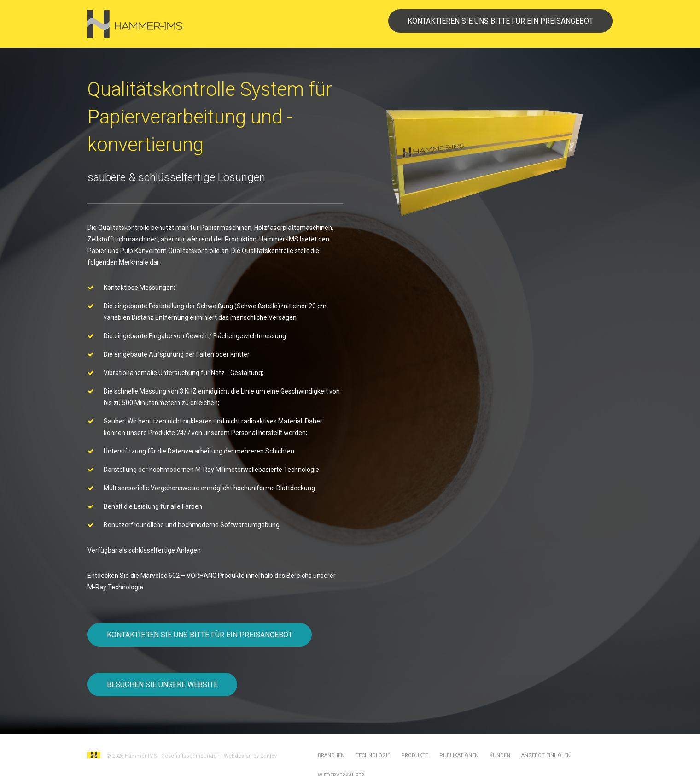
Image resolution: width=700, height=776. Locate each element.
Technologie (373, 755)
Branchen (331, 755)
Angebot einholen (546, 755)
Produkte (415, 755)
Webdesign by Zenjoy (250, 756)
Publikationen (459, 755)
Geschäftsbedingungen (190, 756)
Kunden (500, 755)
